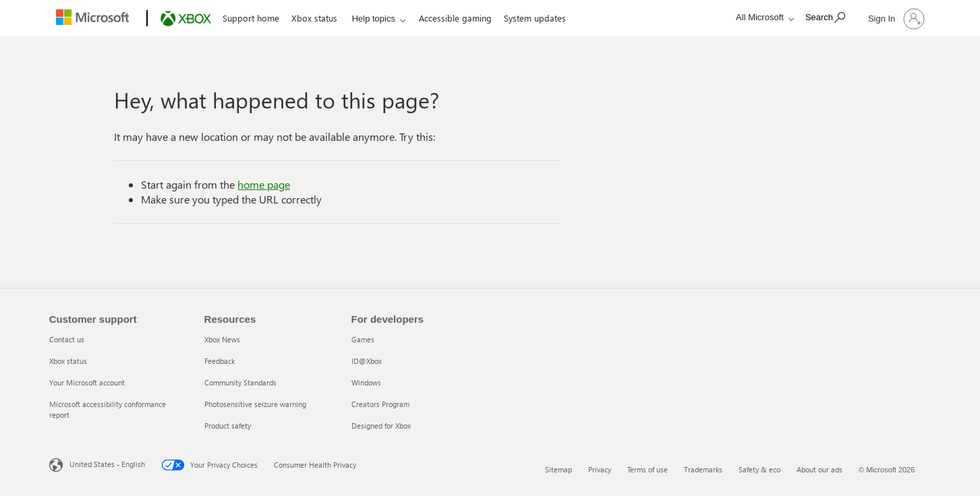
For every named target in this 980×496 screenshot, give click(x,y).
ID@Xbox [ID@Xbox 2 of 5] (367, 361)
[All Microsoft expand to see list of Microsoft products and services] (761, 17)
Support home (251, 18)
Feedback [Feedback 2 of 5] (220, 361)
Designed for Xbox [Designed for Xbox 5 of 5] (381, 426)
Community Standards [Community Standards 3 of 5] (240, 382)
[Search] (825, 17)
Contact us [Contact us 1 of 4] (67, 339)
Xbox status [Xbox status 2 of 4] (68, 361)
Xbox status (314, 18)
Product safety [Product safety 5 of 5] (228, 426)
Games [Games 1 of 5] (363, 339)
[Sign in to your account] (895, 18)
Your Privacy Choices (209, 465)
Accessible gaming (455, 18)
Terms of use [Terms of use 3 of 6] (647, 469)
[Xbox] (184, 19)
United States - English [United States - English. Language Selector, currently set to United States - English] (107, 464)
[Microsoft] (95, 19)
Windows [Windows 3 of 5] (366, 382)
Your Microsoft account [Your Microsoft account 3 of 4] (87, 382)
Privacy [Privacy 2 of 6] (600, 469)
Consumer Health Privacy (315, 465)
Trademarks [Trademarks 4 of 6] (703, 469)
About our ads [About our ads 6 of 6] (819, 469)
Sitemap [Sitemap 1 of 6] (558, 469)
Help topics (374, 19)
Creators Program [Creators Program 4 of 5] (380, 404)
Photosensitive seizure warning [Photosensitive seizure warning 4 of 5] (255, 404)
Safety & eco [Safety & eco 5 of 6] (759, 469)
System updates (535, 18)
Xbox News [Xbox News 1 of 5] (222, 339)
